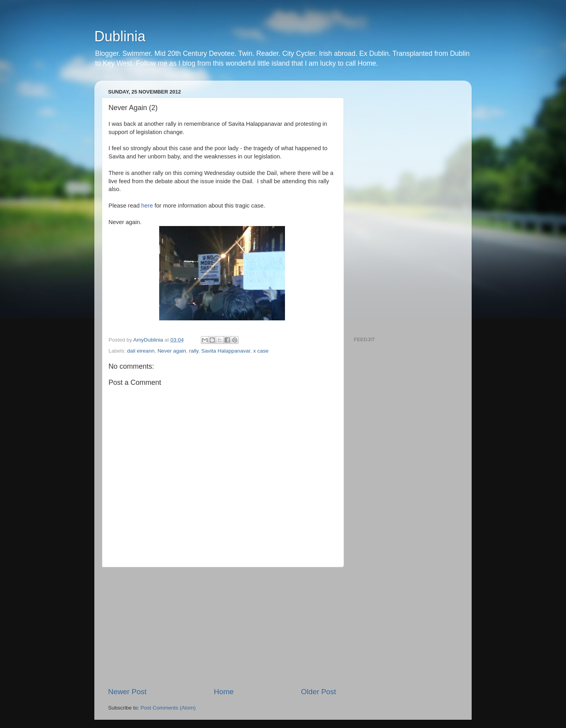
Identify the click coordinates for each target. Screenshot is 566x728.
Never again (172, 351)
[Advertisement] (222, 627)
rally (194, 351)
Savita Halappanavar (226, 351)
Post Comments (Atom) (168, 708)
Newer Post (127, 692)
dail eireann (141, 351)
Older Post (319, 692)
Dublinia (120, 36)
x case (261, 351)
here (147, 206)
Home (224, 692)
